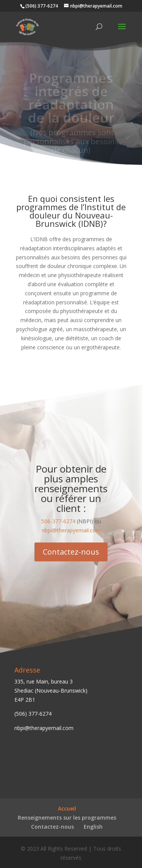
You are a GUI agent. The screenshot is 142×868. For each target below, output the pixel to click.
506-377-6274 (58, 521)
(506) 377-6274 (33, 714)
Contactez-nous (71, 552)
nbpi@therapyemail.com (71, 530)
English (93, 827)
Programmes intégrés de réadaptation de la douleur (71, 99)
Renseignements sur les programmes (67, 818)
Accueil (67, 808)
